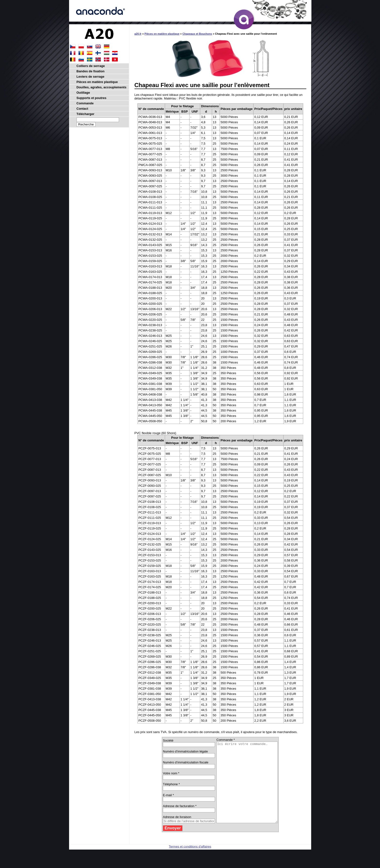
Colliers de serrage (91, 66)
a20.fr (138, 34)
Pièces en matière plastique (162, 34)
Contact (82, 109)
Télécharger (86, 114)
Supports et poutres (92, 98)
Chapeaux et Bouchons (197, 34)
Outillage (83, 93)
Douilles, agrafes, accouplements (102, 87)
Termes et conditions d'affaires (190, 863)
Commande (85, 103)
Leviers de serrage (91, 77)
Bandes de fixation (91, 71)
